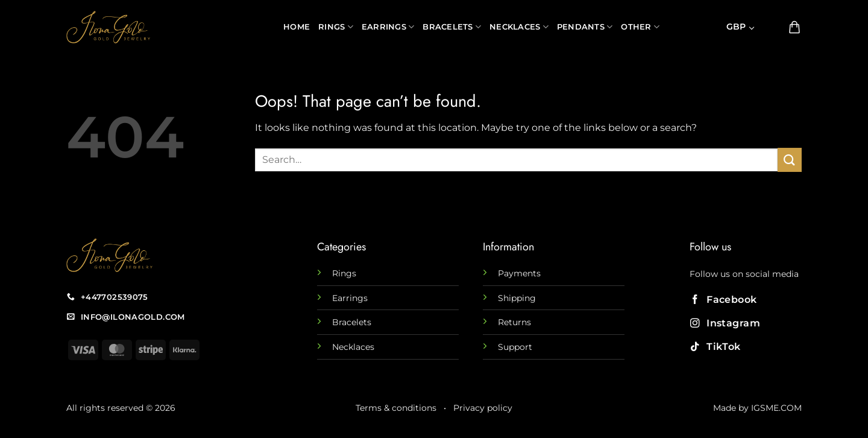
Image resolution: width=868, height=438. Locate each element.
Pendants (585, 27)
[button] (772, 27)
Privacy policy (483, 408)
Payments (519, 273)
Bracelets (452, 27)
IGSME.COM (776, 408)
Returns (514, 322)
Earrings (388, 27)
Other (640, 27)
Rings (336, 27)
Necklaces (519, 27)
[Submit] (790, 160)
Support (515, 347)
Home (297, 27)
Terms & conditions (396, 408)
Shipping (517, 298)
